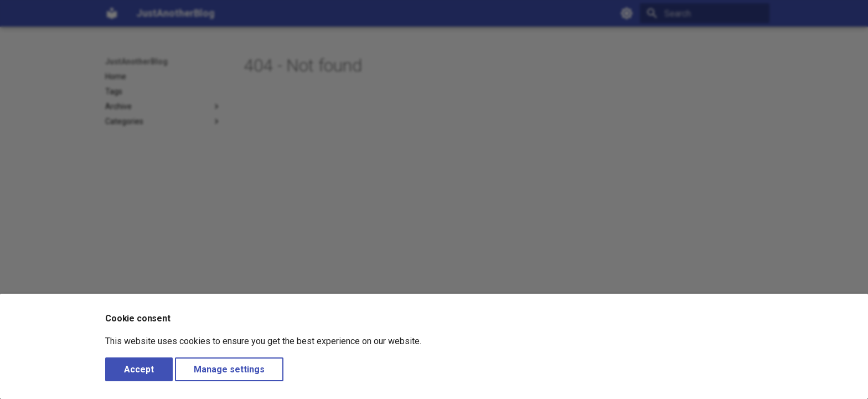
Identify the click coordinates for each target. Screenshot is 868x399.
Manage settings (229, 369)
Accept (139, 369)
